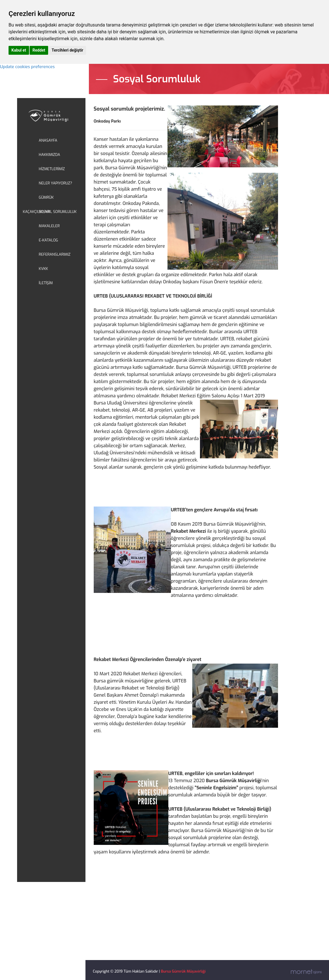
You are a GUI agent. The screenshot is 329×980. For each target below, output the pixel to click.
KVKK (43, 269)
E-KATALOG (48, 240)
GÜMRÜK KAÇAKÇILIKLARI (38, 200)
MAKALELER (49, 226)
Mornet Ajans (306, 972)
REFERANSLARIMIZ (55, 254)
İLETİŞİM (46, 283)
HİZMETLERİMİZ (52, 169)
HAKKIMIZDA (49, 155)
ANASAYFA (48, 140)
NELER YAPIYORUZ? (55, 183)
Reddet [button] (39, 50)
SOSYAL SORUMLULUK (58, 212)
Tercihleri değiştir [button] (67, 50)
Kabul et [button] (19, 50)
